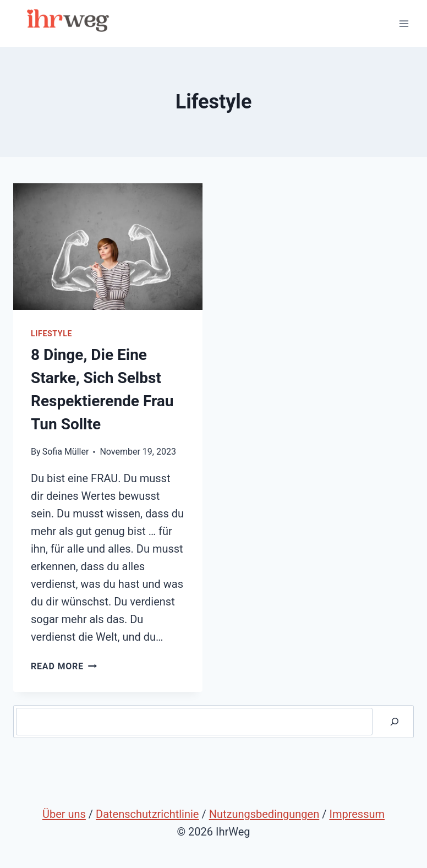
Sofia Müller (66, 452)
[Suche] (395, 722)
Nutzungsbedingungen (264, 814)
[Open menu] (404, 23)
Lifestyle (51, 334)
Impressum (357, 814)
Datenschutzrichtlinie (147, 814)
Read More (64, 666)
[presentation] (108, 246)
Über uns (64, 814)
